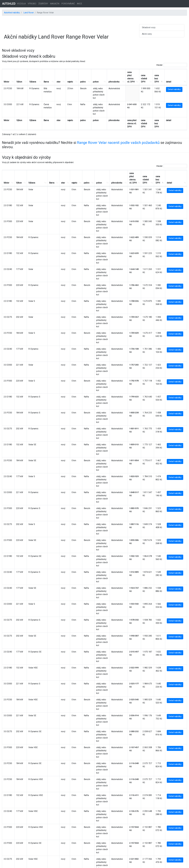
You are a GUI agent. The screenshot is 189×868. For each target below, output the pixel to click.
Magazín (55, 4)
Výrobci (32, 4)
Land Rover (29, 13)
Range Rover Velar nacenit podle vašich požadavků (118, 130)
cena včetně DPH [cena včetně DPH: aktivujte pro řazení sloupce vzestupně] (144, 75)
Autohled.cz (103, 864)
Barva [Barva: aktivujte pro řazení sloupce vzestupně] (42, 79)
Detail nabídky (177, 86)
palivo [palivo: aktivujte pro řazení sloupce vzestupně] (76, 79)
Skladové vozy (149, 27)
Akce (79, 4)
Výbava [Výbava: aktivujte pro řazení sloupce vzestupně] (30, 79)
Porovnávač (68, 4)
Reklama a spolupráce (107, 854)
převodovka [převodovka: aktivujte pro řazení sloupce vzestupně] (112, 79)
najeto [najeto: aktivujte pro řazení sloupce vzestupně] (65, 79)
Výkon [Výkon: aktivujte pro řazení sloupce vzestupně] (18, 79)
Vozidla (21, 4)
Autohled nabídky (12, 13)
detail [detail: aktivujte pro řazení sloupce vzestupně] (171, 79)
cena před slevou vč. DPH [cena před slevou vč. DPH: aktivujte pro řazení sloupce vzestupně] (128, 75)
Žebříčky (43, 4)
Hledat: (172, 65)
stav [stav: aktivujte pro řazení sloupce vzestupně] (54, 79)
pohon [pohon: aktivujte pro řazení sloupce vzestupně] (87, 79)
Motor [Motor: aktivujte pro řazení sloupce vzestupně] (6, 79)
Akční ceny (147, 34)
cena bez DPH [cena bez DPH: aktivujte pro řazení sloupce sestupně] (158, 75)
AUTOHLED (9, 4)
